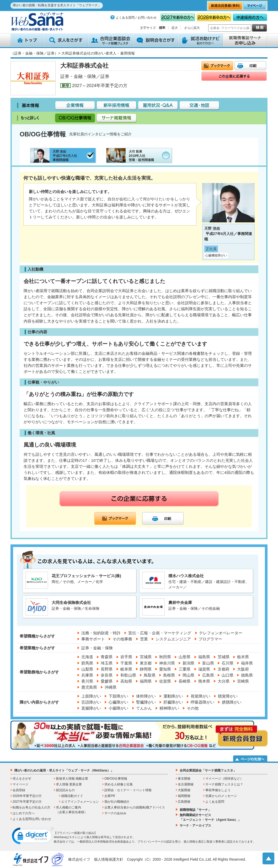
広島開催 (184, 802)
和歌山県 (128, 675)
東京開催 (184, 779)
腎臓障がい (146, 702)
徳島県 (247, 675)
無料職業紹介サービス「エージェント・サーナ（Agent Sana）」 (210, 817)
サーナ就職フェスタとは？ (224, 784)
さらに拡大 (192, 28)
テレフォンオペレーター (221, 633)
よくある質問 (215, 802)
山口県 (228, 675)
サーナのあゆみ (115, 813)
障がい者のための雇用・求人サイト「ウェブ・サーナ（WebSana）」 (64, 770)
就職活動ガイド (72, 796)
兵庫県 (87, 675)
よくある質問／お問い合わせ (136, 18)
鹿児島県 (89, 687)
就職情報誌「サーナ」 (195, 810)
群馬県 (87, 663)
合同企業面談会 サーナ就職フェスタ (111, 40)
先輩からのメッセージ (221, 796)
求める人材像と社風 (119, 784)
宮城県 (146, 657)
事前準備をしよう (218, 790)
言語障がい (91, 702)
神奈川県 (167, 663)
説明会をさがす (156, 40)
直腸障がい (91, 708)
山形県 (185, 657)
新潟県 (188, 663)
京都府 (224, 669)
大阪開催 (184, 790)
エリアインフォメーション (80, 802)
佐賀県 (165, 681)
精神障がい (169, 708)
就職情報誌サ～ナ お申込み (245, 40)
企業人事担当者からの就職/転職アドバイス (135, 807)
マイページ (20, 784)
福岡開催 (184, 796)
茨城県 (224, 657)
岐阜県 (126, 669)
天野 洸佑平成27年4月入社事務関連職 (54, 155)
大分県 (224, 681)
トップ (27, 40)
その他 (193, 708)
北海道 (87, 657)
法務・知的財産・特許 (101, 633)
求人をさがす (66, 40)
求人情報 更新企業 (69, 784)
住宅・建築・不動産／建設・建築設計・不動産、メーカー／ (196, 580)
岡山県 (188, 675)
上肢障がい (91, 696)
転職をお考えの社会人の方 (31, 807)
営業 (144, 639)
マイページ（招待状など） (224, 779)
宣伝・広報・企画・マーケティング (160, 633)
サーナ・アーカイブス (195, 826)
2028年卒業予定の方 (27, 796)
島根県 (169, 675)
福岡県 (146, 681)
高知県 (126, 681)
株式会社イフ (79, 859)
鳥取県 (150, 675)
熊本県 (204, 681)
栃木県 (243, 657)
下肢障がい (118, 696)
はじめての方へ (24, 813)
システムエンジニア (173, 639)
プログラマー (210, 639)
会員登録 (19, 790)
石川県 (228, 663)
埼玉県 (107, 663)
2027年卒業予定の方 (27, 802)
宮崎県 (243, 681)
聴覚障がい (228, 696)
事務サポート (93, 639)
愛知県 (165, 669)
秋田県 (165, 657)
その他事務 (122, 639)
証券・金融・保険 (97, 648)
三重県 (185, 669)
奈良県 (107, 675)
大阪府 (243, 669)
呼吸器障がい (202, 702)
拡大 (175, 28)
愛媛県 (107, 681)
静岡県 (146, 669)
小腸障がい (118, 708)
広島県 (208, 675)
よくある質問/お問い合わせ (32, 819)
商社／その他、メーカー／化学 (79, 580)
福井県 (247, 663)
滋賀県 (204, 669)
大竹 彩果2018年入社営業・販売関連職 (130, 155)
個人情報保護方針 (109, 859)
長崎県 (185, 681)
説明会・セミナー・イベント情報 (128, 790)
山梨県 (87, 669)
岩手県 (126, 657)
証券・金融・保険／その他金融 (196, 607)
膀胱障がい (232, 702)
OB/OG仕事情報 (116, 779)
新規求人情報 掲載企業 (72, 779)
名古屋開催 (186, 784)
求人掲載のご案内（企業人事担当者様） (72, 810)
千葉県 (126, 663)
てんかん (144, 708)
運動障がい (173, 696)
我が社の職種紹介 (117, 802)
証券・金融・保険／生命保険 (79, 607)
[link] (33, 837)
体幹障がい (146, 696)
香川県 (87, 681)
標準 (162, 28)
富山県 (208, 663)
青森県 (107, 657)
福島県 (204, 657)
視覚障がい (201, 696)
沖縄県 (111, 687)
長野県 (107, 669)
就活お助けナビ (201, 40)
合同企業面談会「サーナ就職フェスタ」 (208, 770)
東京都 (146, 663)
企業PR (110, 796)
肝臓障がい (173, 702)
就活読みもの (65, 790)
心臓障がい (118, 702)
